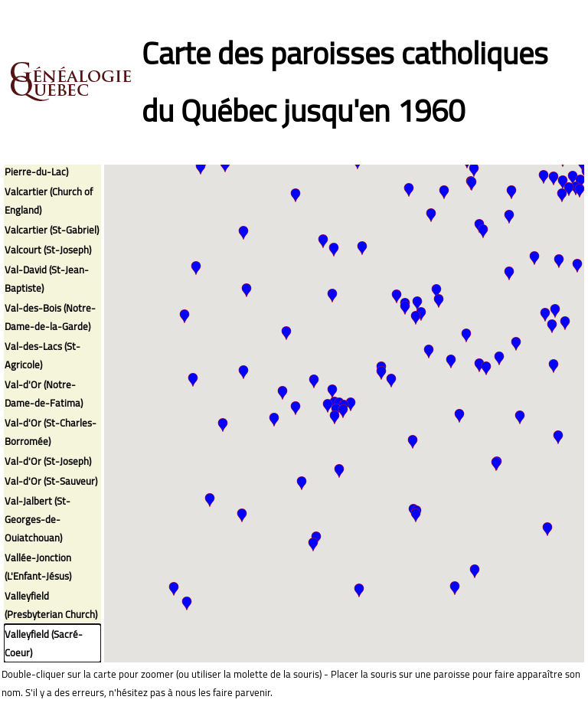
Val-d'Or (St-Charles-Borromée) (51, 432)
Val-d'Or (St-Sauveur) (51, 481)
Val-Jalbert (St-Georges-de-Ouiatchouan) (38, 519)
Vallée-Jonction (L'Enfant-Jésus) (38, 567)
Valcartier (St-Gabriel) (52, 230)
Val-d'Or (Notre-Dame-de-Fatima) (44, 394)
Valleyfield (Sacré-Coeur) (44, 643)
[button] (479, 365)
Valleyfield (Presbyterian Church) (51, 605)
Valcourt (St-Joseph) (48, 250)
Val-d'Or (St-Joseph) (48, 461)
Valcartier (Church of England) (49, 201)
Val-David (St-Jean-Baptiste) (47, 279)
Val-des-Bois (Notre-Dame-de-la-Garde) (50, 317)
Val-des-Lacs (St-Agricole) (42, 355)
